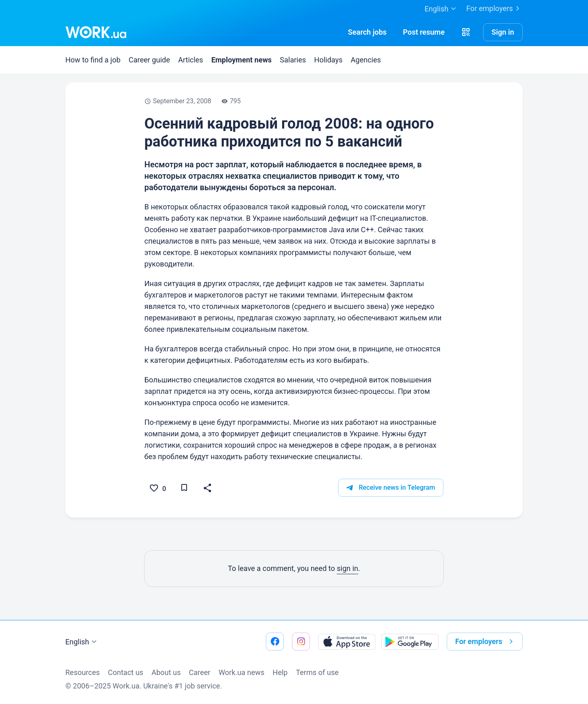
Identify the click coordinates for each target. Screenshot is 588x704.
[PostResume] (424, 32)
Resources (82, 672)
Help (280, 672)
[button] (466, 32)
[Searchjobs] (367, 32)
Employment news (241, 60)
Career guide (149, 60)
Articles (190, 60)
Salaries (293, 60)
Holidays (328, 60)
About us (166, 672)
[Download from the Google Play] (410, 642)
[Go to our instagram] (301, 642)
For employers (494, 9)
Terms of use (317, 672)
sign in (348, 569)
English (82, 642)
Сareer (200, 672)
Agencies (366, 60)
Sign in (503, 32)
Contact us (126, 672)
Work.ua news (241, 672)
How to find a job (93, 60)
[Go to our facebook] (275, 642)
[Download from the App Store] (347, 642)
